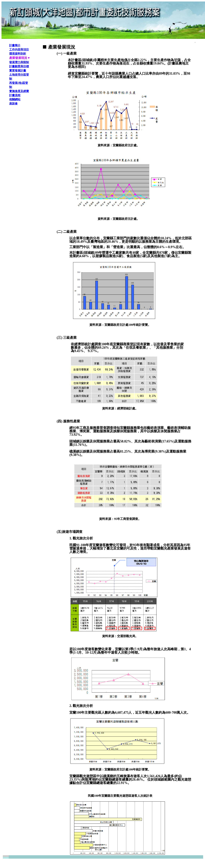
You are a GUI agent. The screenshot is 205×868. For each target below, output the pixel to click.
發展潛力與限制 (19, 62)
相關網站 (15, 99)
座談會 (13, 104)
